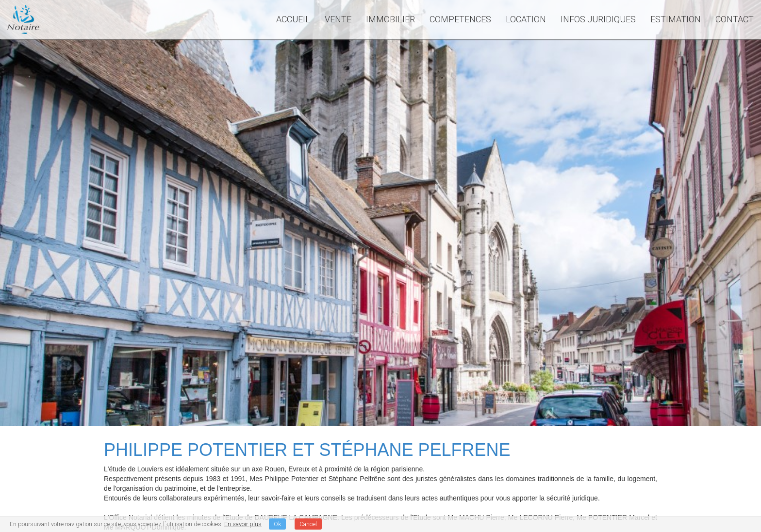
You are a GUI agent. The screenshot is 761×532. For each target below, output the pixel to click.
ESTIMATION (676, 19)
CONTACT (735, 19)
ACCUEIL (293, 19)
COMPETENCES (460, 19)
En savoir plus (243, 524)
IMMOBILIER (390, 19)
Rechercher (629, 230)
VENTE (338, 19)
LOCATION (526, 19)
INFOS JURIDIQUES (598, 19)
